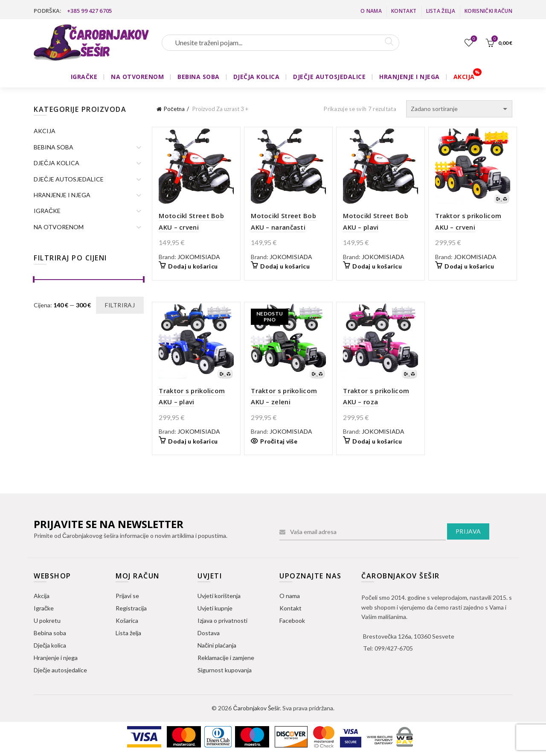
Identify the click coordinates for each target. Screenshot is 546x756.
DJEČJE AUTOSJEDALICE (329, 77)
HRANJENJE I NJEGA (409, 77)
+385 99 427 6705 (90, 11)
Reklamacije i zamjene (226, 658)
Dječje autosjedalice (60, 670)
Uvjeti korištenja (219, 596)
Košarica (127, 620)
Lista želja (441, 11)
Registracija (131, 608)
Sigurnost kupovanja (225, 670)
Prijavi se (127, 596)
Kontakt (404, 11)
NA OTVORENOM (137, 77)
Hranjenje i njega (56, 658)
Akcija (42, 596)
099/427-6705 (394, 648)
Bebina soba (50, 633)
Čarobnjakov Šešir (256, 708)
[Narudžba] (459, 109)
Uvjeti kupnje (215, 608)
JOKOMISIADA (199, 257)
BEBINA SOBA (199, 77)
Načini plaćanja (217, 645)
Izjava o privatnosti (222, 620)
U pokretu (47, 620)
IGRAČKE (84, 77)
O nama (371, 11)
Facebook (292, 620)
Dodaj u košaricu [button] (193, 266)
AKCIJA (464, 77)
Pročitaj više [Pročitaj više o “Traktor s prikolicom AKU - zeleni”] (279, 441)
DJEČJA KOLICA (257, 77)
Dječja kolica (50, 645)
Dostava (209, 633)
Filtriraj (120, 305)
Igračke (44, 608)
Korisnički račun (488, 11)
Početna (174, 109)
